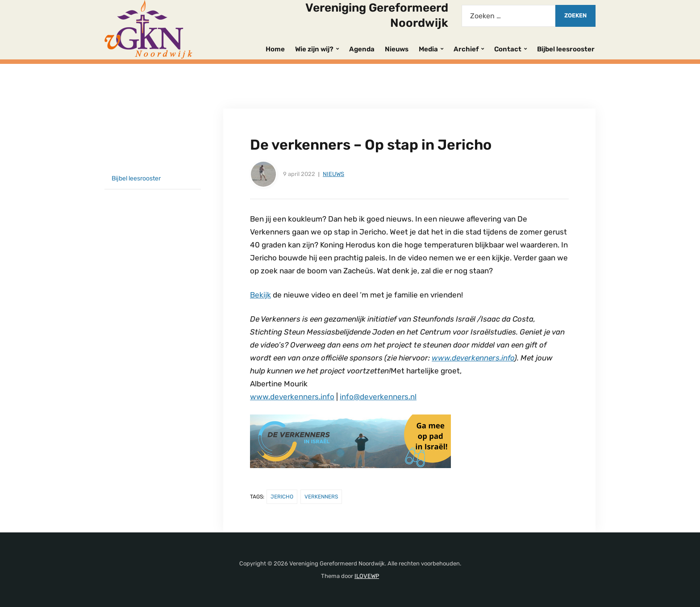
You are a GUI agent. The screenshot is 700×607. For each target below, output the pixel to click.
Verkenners (321, 497)
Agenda (362, 49)
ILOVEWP (367, 576)
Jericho (282, 497)
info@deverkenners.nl (378, 397)
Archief (466, 49)
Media (428, 49)
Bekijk (260, 295)
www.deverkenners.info (473, 358)
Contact (508, 49)
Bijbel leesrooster (566, 49)
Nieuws (397, 49)
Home (275, 49)
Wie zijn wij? (314, 49)
